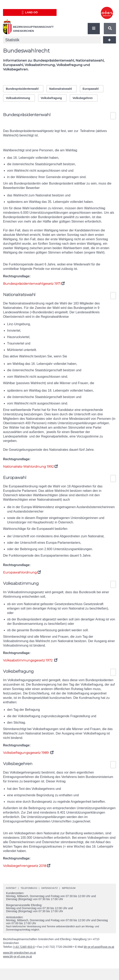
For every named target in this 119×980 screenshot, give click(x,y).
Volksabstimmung (18, 98)
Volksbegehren (83, 98)
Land (30, 12)
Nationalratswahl (61, 89)
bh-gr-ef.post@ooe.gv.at (99, 947)
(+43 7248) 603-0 (24, 947)
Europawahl (91, 89)
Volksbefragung (51, 98)
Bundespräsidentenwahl (22, 89)
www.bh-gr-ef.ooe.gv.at (17, 956)
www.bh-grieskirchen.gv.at (19, 953)
